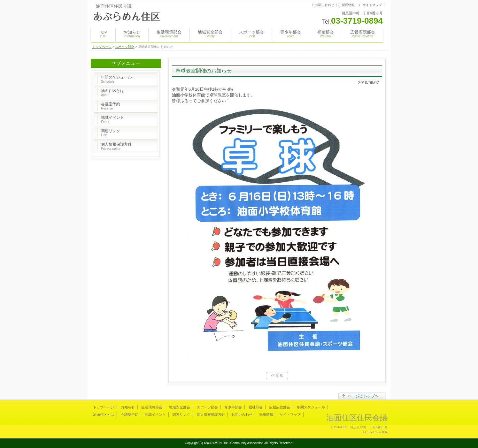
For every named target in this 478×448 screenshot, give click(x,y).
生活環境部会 (169, 34)
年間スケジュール (116, 79)
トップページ (102, 47)
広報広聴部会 (363, 34)
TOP (103, 34)
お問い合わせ (325, 5)
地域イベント (112, 119)
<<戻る (277, 376)
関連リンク (111, 133)
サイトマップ (372, 5)
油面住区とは (112, 93)
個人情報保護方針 (116, 146)
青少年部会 (291, 34)
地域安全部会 (210, 34)
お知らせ (132, 34)
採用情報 (348, 5)
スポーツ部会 (251, 34)
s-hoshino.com (153, 433)
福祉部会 (326, 34)
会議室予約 (111, 106)
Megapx (111, 433)
